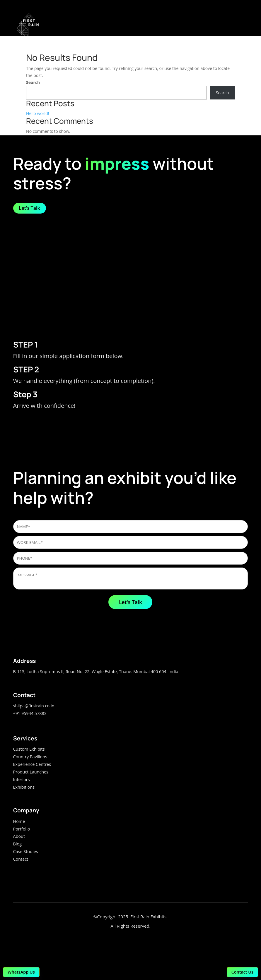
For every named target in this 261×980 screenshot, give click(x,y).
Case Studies (26, 851)
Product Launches (31, 772)
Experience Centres (32, 764)
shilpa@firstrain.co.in (34, 706)
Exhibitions (24, 787)
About (19, 836)
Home (19, 821)
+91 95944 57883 (30, 713)
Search (33, 82)
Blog (17, 844)
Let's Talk (30, 208)
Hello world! (37, 113)
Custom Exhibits (29, 749)
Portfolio (22, 829)
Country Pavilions (30, 757)
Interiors (22, 779)
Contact (21, 859)
